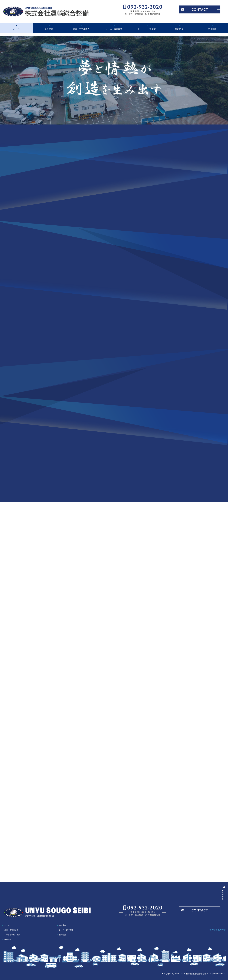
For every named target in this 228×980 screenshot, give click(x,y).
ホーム (16, 29)
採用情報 (212, 29)
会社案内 (49, 29)
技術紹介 (179, 29)
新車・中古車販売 (81, 29)
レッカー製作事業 (114, 29)
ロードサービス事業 (147, 29)
